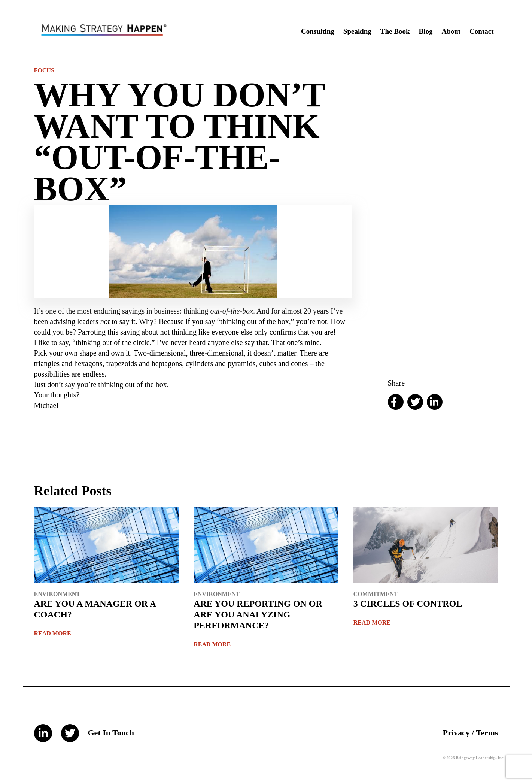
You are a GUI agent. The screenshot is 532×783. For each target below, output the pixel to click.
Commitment (376, 594)
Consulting (318, 31)
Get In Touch (111, 733)
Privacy (456, 733)
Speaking (357, 31)
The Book (395, 31)
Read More (53, 633)
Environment (57, 594)
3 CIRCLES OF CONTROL (408, 604)
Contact (481, 31)
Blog (425, 31)
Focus (44, 70)
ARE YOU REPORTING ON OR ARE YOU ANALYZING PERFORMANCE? (258, 614)
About (451, 31)
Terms (487, 733)
